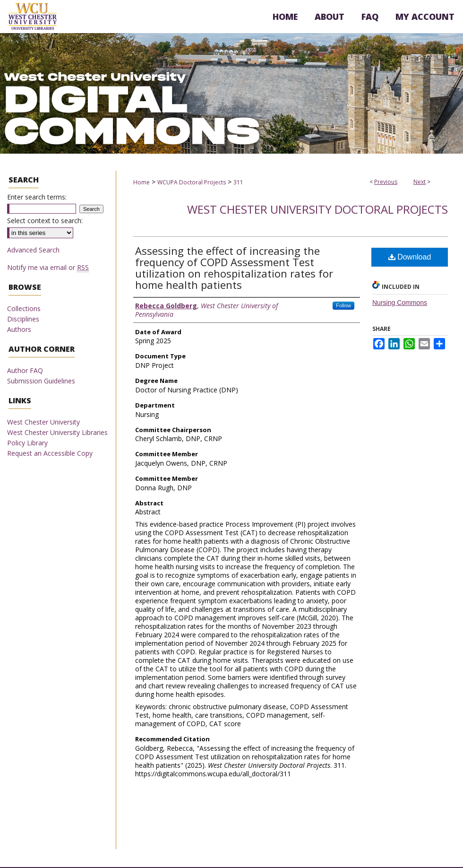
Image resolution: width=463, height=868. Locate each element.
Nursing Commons (400, 303)
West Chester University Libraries (57, 432)
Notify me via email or (48, 267)
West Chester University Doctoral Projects (317, 209)
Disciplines (23, 319)
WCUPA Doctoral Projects (192, 182)
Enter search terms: (37, 197)
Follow (343, 305)
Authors (19, 329)
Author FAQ (25, 370)
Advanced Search (33, 250)
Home (141, 182)
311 (238, 182)
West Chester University (43, 422)
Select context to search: (45, 221)
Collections (24, 308)
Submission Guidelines (41, 381)
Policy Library (27, 443)
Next (420, 182)
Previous (386, 182)
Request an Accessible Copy (50, 453)
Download (410, 257)
